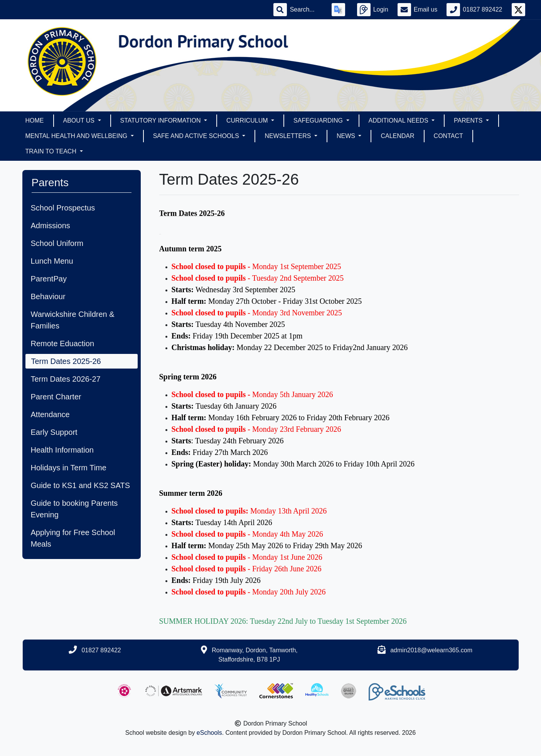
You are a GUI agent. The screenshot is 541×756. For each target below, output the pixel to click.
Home (35, 120)
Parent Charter (56, 397)
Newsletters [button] (288, 136)
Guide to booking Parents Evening (74, 509)
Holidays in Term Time (69, 468)
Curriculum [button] (248, 120)
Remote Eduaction (63, 343)
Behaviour (48, 296)
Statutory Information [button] (161, 120)
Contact (448, 136)
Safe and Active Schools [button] (197, 136)
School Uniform (57, 243)
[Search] (306, 10)
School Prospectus (63, 208)
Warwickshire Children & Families (73, 320)
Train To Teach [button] (52, 151)
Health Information (62, 450)
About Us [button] (80, 120)
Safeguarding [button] (319, 120)
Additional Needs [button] (399, 120)
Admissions (51, 226)
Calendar (397, 136)
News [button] (347, 136)
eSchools (209, 733)
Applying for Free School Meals (73, 538)
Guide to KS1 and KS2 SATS (81, 485)
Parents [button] (469, 120)
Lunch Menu (52, 261)
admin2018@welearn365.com (431, 650)
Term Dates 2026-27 (66, 379)
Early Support (54, 432)
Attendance (50, 414)
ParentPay (49, 279)
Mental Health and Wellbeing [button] (77, 136)
